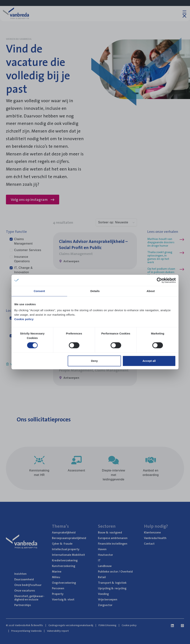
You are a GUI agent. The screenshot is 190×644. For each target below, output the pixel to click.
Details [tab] (95, 291)
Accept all (149, 361)
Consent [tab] (39, 291)
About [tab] (151, 291)
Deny (95, 361)
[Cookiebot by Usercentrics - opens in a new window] (159, 280)
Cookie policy (24, 319)
